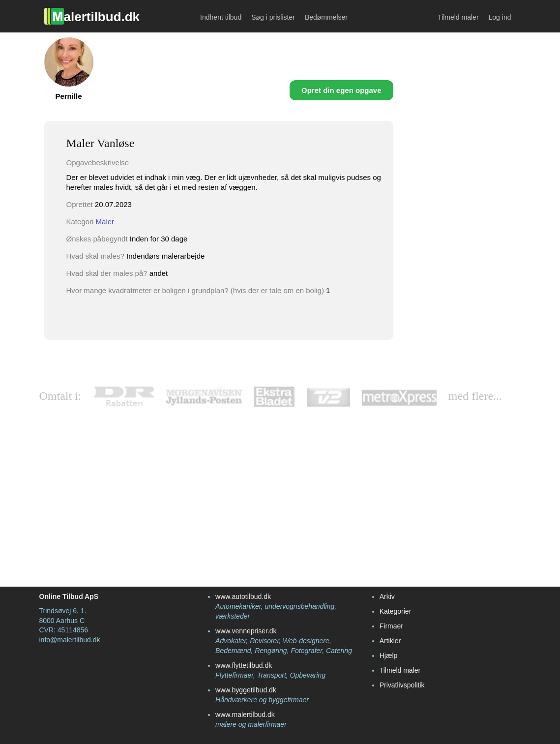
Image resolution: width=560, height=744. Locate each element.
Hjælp (389, 655)
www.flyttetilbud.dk (244, 665)
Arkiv (387, 596)
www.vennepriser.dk (246, 631)
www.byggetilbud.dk (246, 690)
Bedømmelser (326, 17)
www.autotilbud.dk (243, 596)
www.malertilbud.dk (245, 714)
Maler (105, 222)
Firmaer (391, 626)
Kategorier (396, 611)
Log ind (500, 17)
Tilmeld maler (458, 17)
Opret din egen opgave (341, 90)
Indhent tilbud (221, 17)
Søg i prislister (273, 17)
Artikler (390, 641)
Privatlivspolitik (402, 685)
